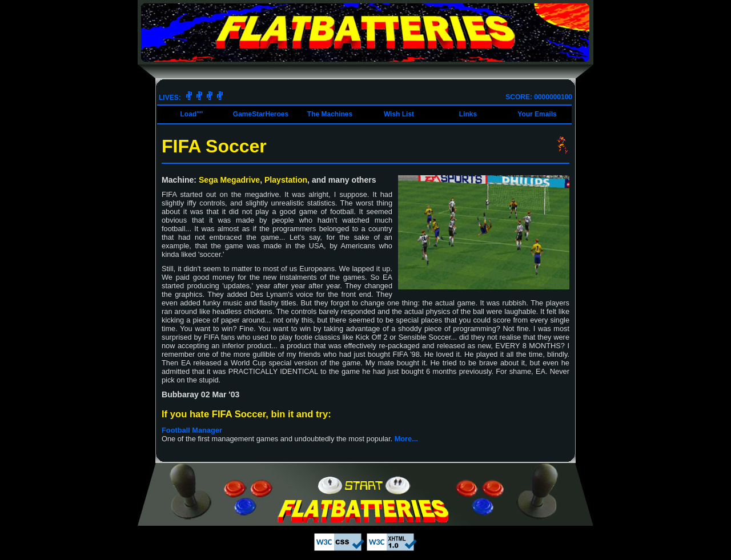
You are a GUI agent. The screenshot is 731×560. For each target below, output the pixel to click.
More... (406, 439)
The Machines (330, 114)
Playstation (286, 180)
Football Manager (192, 430)
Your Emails (537, 114)
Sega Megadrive (229, 180)
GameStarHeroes (261, 114)
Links (468, 114)
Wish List (399, 114)
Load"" (191, 114)
